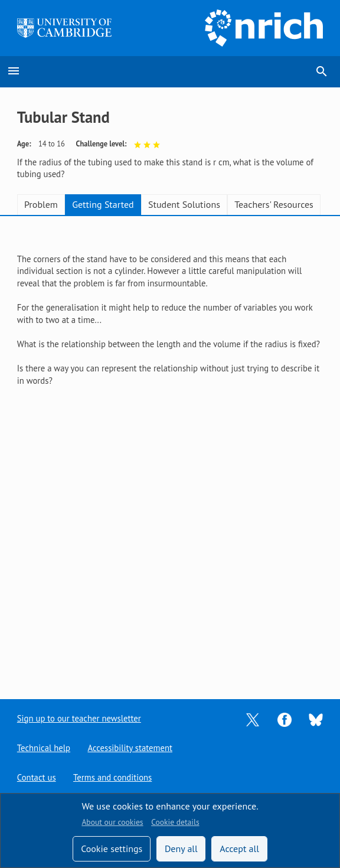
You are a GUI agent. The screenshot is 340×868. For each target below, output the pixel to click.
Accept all (239, 849)
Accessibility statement (130, 748)
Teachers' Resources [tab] (274, 204)
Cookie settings (112, 849)
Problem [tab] (41, 204)
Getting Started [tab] (103, 204)
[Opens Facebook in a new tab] (285, 718)
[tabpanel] (170, 314)
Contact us (37, 777)
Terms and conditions (112, 777)
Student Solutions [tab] (184, 204)
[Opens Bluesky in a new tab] (316, 719)
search (322, 71)
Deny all (181, 849)
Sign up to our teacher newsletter (79, 718)
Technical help (44, 748)
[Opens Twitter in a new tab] (253, 718)
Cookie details (175, 822)
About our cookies (112, 822)
